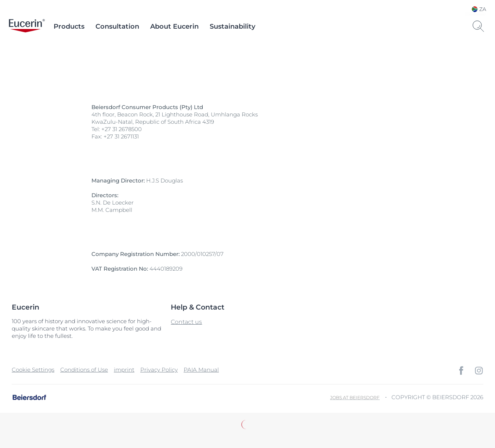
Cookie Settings (33, 370)
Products (69, 26)
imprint (124, 370)
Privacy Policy (159, 370)
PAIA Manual (201, 370)
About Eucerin (174, 26)
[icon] (461, 371)
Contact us (186, 322)
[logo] (27, 26)
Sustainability (232, 26)
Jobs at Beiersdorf (355, 398)
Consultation (117, 26)
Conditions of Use (84, 370)
